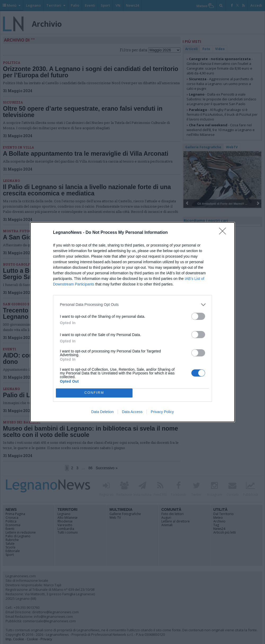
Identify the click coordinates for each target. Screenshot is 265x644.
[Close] (224, 233)
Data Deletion (102, 412)
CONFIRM (94, 393)
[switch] (198, 316)
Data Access (132, 412)
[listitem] (132, 305)
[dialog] (132, 322)
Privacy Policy (162, 412)
